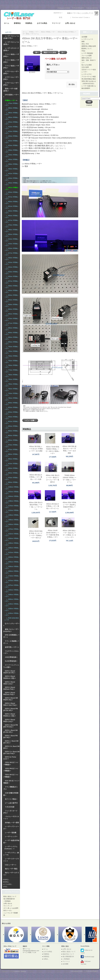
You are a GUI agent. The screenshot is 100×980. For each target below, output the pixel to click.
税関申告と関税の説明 (89, 46)
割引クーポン (8, 910)
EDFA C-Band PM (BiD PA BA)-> (11, 726)
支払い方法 (85, 44)
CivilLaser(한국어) (92, 8)
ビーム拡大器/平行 (11, 803)
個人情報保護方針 (9, 899)
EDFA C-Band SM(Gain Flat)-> (9, 688)
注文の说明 (85, 67)
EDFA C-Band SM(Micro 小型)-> (9, 677)
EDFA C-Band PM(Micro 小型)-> (9, 715)
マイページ (56, 23)
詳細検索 (89, 105)
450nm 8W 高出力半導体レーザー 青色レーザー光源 (36, 477)
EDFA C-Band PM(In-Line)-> (9, 721)
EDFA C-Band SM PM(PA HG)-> (11, 699)
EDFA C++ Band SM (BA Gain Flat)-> (11, 753)
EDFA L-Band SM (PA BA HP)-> (10, 731)
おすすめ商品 (42, 23)
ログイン (66, 17)
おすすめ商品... (8, 884)
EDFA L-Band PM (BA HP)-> (10, 737)
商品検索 (87, 94)
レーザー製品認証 (87, 53)
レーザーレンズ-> (11, 837)
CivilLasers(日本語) (64, 8)
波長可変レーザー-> (12, 647)
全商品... (6, 887)
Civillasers (17, 971)
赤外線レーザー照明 (12, 823)
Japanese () (57, 13)
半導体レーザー (34, 32)
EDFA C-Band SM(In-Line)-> (9, 683)
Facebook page (87, 957)
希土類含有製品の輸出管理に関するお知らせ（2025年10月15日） (89, 81)
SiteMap (23, 971)
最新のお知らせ (87, 58)
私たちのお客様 (87, 65)
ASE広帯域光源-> (11, 657)
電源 (48, 69)
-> (11, 100)
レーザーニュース (87, 39)
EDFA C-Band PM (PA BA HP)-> (11, 710)
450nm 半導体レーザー (48, 32)
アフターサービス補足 (89, 77)
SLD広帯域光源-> (11, 661)
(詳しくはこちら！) (29, 140)
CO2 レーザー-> (11, 865)
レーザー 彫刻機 (11, 833)
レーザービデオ (87, 74)
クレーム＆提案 (87, 55)
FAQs (83, 51)
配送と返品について (10, 896)
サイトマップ (8, 906)
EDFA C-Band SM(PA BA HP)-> (9, 672)
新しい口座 (94, 17)
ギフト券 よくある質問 (11, 908)
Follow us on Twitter (86, 951)
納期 (83, 41)
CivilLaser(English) (78, 8)
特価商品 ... (6, 880)
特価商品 (29, 23)
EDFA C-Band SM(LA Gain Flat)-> (10, 704)
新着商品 (17, 23)
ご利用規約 (7, 901)
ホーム (7, 23)
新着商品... (6, 882)
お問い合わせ (70, 23)
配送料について (87, 48)
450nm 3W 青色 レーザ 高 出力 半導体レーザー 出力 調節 (36, 449)
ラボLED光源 (10, 807)
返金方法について (68, 954)
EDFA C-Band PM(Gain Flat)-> (9, 694)
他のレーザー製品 (11, 869)
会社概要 (84, 37)
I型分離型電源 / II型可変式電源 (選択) (58, 143)
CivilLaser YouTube (86, 962)
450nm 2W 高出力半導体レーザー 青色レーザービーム (53, 506)
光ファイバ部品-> (11, 799)
